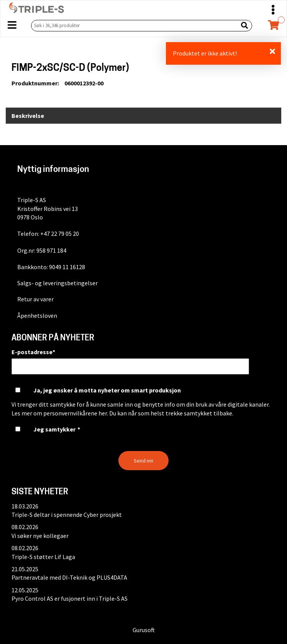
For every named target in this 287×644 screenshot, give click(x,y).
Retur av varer (35, 299)
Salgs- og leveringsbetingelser (57, 283)
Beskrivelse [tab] (28, 116)
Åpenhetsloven (37, 315)
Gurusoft (144, 630)
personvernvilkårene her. (76, 413)
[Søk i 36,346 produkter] (133, 25)
